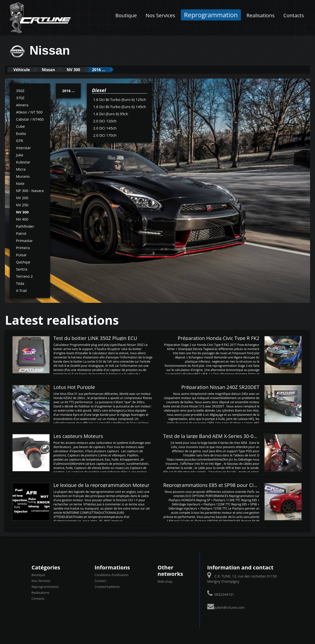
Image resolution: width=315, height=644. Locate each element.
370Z (20, 97)
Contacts (293, 15)
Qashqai (23, 262)
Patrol (21, 233)
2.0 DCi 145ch (105, 128)
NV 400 (22, 219)
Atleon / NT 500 (29, 112)
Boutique (126, 15)
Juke (20, 155)
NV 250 (22, 205)
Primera (23, 247)
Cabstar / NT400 (30, 119)
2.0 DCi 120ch (105, 121)
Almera (22, 105)
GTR (19, 140)
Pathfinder (25, 226)
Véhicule (24, 70)
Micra (21, 169)
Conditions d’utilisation (111, 575)
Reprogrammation (211, 15)
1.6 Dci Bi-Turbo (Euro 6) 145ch (119, 106)
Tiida (20, 283)
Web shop (165, 581)
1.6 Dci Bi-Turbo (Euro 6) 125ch (119, 99)
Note (20, 183)
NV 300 (83, 70)
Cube (20, 126)
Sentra (22, 269)
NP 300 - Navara (30, 190)
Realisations (261, 15)
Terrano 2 (24, 276)
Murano (23, 176)
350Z (20, 90)
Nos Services (160, 15)
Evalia (21, 133)
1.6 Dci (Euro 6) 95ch (110, 113)
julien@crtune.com (229, 607)
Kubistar (23, 162)
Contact (100, 581)
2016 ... (112, 70)
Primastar (24, 240)
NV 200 (22, 197)
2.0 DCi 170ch (105, 135)
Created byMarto (107, 587)
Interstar (23, 147)
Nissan (55, 70)
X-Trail (21, 290)
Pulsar (21, 255)
